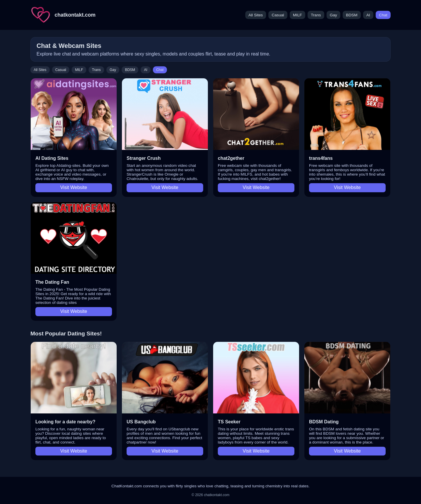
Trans (316, 15)
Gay (333, 15)
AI (368, 15)
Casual (278, 15)
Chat (383, 15)
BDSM (352, 15)
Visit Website (74, 187)
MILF (297, 15)
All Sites (256, 15)
